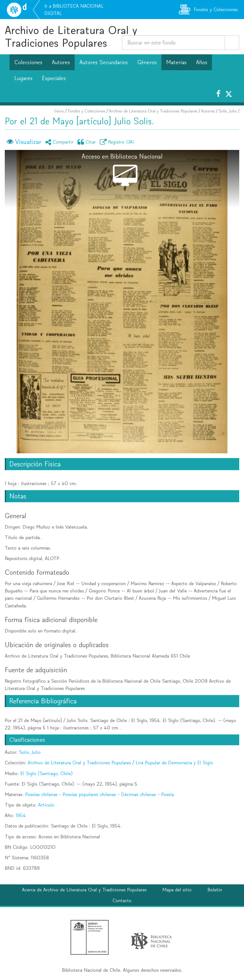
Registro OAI (118, 142)
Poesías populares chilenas (89, 794)
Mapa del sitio (177, 890)
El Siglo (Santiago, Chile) (47, 773)
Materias (176, 62)
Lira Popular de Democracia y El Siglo (174, 763)
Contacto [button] (122, 900)
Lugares (23, 78)
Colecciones (28, 62)
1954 (21, 815)
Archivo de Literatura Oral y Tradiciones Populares (71, 36)
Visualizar (28, 142)
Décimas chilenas (139, 794)
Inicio (59, 111)
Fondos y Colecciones (86, 111)
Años (202, 62)
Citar (88, 142)
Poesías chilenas (41, 794)
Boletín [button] (215, 890)
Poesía (167, 794)
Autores (61, 62)
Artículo (46, 805)
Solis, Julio (228, 111)
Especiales (54, 78)
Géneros (147, 62)
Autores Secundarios (104, 62)
